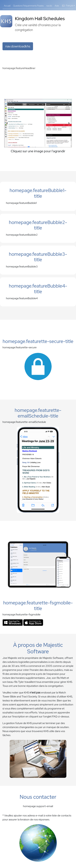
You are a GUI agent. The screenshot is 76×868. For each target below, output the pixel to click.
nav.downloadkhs (18, 46)
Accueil (7, 6)
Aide (57, 6)
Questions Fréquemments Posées (28, 6)
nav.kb (49, 6)
